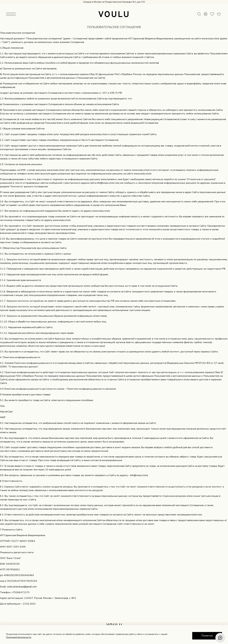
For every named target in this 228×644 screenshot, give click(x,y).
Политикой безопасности (19, 637)
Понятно (207, 636)
